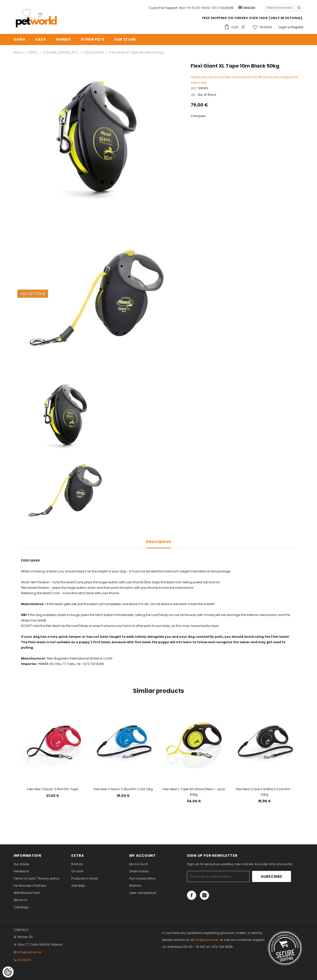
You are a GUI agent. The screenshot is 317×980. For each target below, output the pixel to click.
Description (159, 542)
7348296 (24, 960)
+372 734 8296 (222, 8)
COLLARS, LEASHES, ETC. (61, 52)
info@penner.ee (29, 952)
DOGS (33, 52)
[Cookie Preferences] (8, 972)
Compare (198, 116)
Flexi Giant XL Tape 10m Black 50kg (136, 52)
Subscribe (276, 877)
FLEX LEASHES (94, 52)
